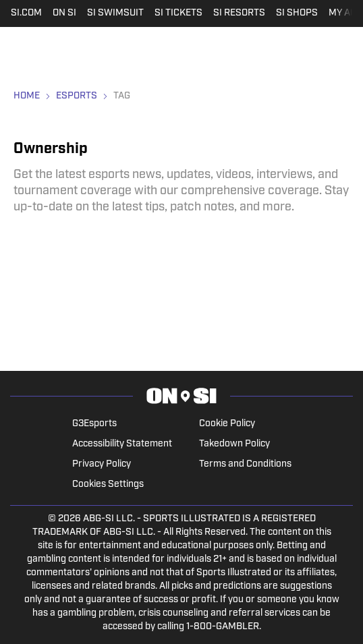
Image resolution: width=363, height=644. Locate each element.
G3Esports (94, 424)
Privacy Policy (102, 464)
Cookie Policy (227, 424)
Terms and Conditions (245, 464)
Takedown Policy (234, 444)
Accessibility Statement (122, 444)
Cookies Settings (108, 485)
